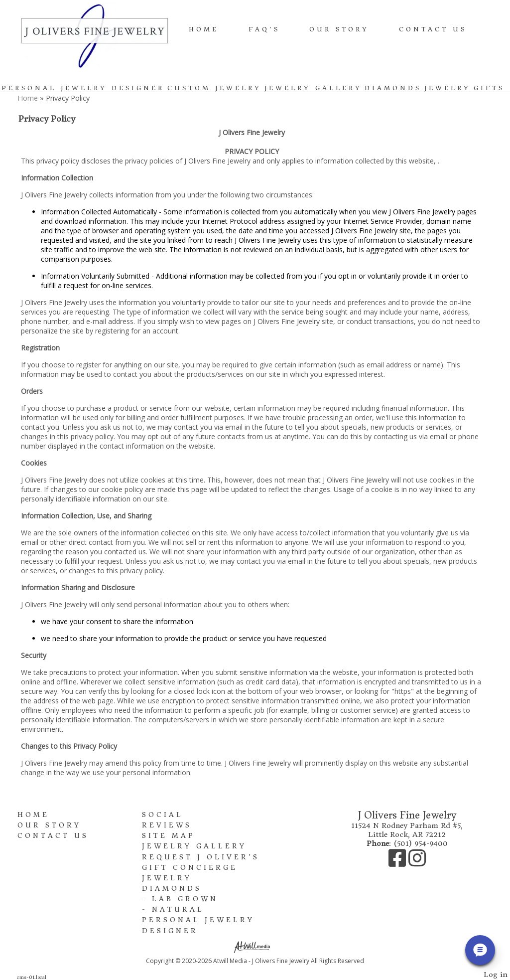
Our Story (339, 29)
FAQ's (264, 29)
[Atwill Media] (255, 946)
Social (163, 815)
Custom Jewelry (214, 88)
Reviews (167, 825)
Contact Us (433, 29)
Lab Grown (185, 899)
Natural (178, 909)
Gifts (489, 88)
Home (204, 29)
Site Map (169, 836)
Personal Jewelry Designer (83, 88)
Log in (496, 975)
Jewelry (447, 88)
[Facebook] (398, 863)
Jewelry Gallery (313, 88)
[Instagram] (417, 863)
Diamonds (393, 88)
